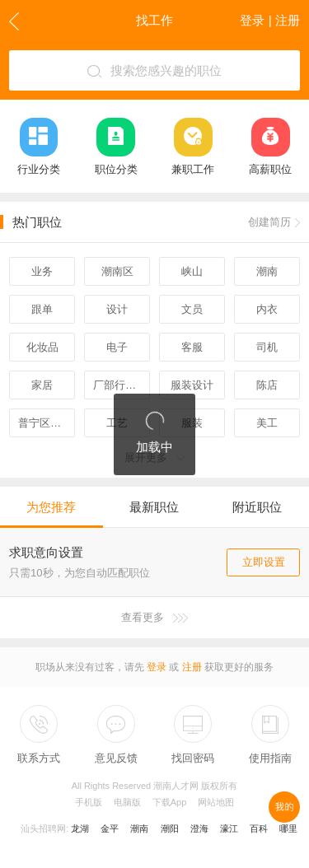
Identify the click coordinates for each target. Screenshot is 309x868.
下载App (170, 802)
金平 (110, 828)
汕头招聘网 (43, 828)
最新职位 (154, 507)
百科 (259, 828)
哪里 (288, 828)
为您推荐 (51, 507)
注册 (192, 667)
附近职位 (257, 507)
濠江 (229, 828)
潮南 (139, 828)
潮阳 (170, 828)
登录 (157, 667)
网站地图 (216, 802)
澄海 (199, 828)
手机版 (89, 802)
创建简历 (274, 222)
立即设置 (264, 562)
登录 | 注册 (270, 20)
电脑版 (127, 802)
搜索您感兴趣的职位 (154, 71)
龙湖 (80, 828)
